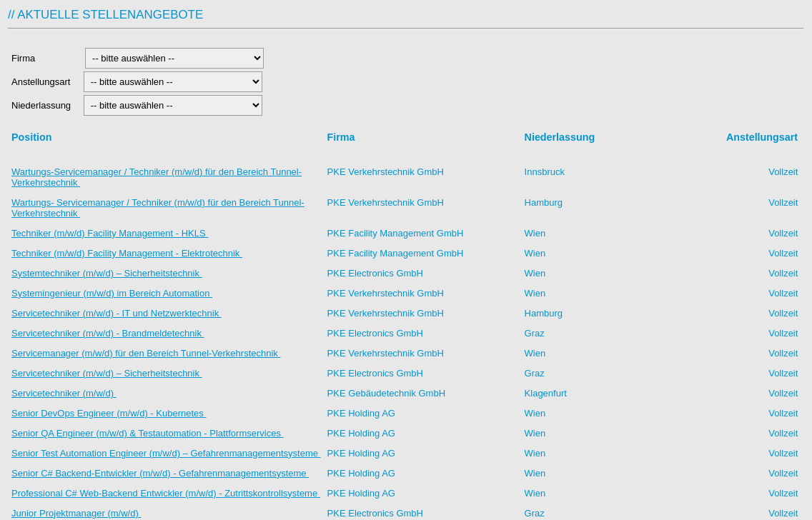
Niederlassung (44, 105)
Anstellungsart (42, 82)
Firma (44, 58)
